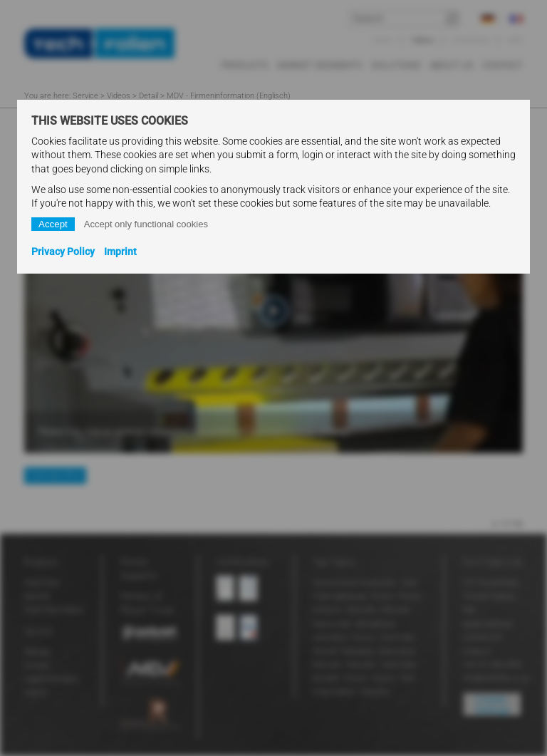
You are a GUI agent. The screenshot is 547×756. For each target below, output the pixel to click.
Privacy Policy (63, 252)
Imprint (120, 252)
